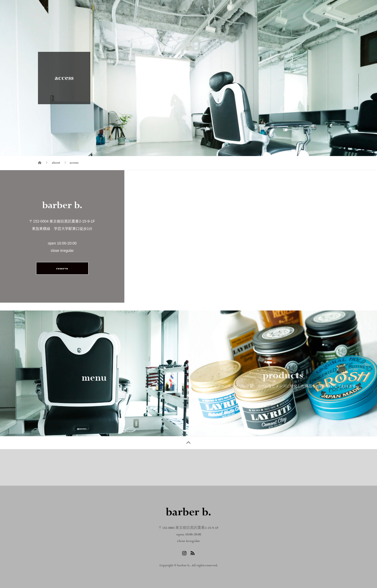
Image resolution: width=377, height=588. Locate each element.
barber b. (55, 9)
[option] (94, 373)
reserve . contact (319, 9)
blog (257, 9)
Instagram (283, 9)
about (234, 9)
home (211, 9)
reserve (62, 269)
